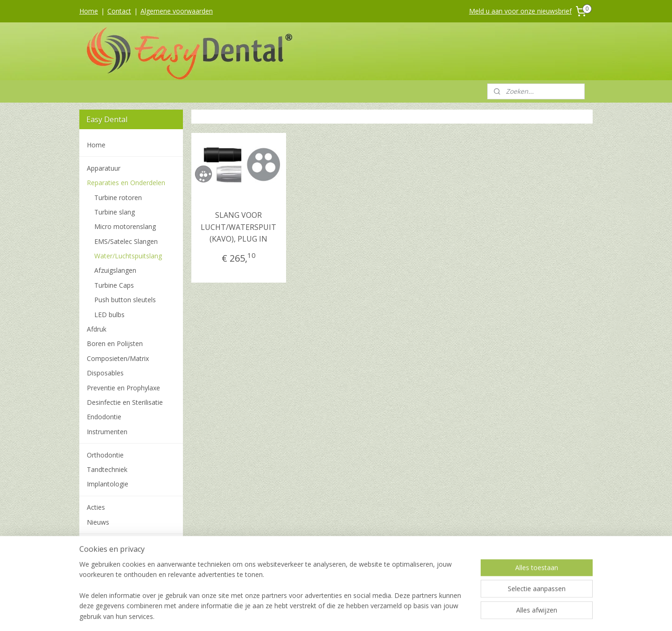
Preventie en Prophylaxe (123, 388)
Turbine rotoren (118, 198)
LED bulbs (109, 315)
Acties (96, 507)
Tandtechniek (107, 469)
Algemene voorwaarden (177, 11)
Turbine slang (115, 212)
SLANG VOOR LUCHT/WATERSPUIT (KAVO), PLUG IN (238, 227)
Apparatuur (104, 168)
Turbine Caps (114, 285)
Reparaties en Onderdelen (126, 183)
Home (89, 11)
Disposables (105, 373)
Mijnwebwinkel (434, 614)
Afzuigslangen (115, 270)
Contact (119, 11)
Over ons (101, 574)
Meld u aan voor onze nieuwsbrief (520, 11)
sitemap (297, 614)
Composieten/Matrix (118, 358)
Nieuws (98, 522)
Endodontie (104, 417)
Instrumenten (107, 432)
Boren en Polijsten (115, 343)
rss (317, 614)
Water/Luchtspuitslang (128, 256)
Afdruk (97, 329)
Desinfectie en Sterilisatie (125, 402)
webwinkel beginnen (353, 614)
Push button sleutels (125, 300)
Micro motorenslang (125, 226)
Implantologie (108, 484)
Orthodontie (105, 455)
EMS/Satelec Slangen (126, 241)
